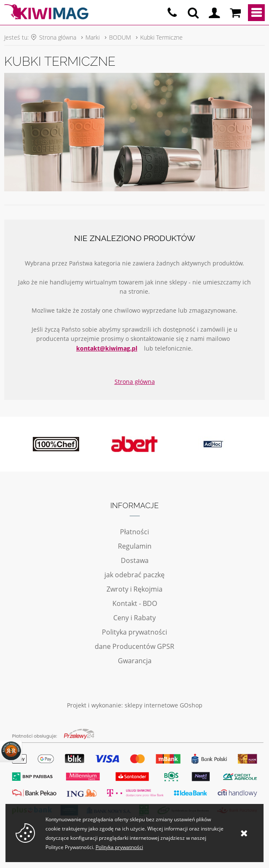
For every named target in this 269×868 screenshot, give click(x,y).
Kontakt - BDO (135, 603)
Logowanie (214, 13)
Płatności (134, 532)
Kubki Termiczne (161, 37)
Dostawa (135, 560)
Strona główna (58, 37)
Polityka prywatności (134, 632)
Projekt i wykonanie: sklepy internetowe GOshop (135, 705)
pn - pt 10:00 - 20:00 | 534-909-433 (172, 13)
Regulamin (135, 546)
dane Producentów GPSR (134, 646)
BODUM (120, 37)
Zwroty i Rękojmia (134, 589)
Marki (93, 37)
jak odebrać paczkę (134, 575)
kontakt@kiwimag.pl (107, 348)
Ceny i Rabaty (134, 618)
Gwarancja (135, 661)
